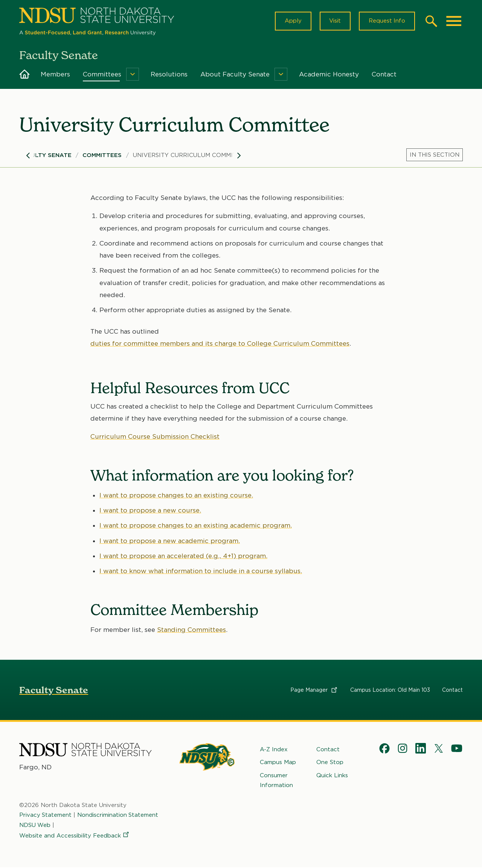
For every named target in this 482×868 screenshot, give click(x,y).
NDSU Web (35, 825)
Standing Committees (191, 630)
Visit (335, 21)
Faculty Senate (45, 156)
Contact (384, 75)
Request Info (387, 21)
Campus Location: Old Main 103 (390, 690)
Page (314, 690)
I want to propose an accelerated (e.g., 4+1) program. (183, 556)
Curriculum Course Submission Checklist (155, 437)
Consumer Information (276, 780)
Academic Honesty (329, 75)
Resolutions (169, 75)
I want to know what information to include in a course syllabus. (201, 571)
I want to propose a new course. (150, 511)
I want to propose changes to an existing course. (176, 496)
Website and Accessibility (75, 836)
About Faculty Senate (235, 75)
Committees (102, 75)
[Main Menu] (454, 21)
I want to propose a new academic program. (170, 541)
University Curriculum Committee (190, 156)
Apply (292, 21)
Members (55, 75)
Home (24, 75)
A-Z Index (274, 750)
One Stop (330, 763)
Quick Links (332, 775)
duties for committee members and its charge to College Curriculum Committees (220, 344)
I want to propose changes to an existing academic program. (196, 526)
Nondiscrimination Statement (118, 815)
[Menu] (133, 75)
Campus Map (278, 763)
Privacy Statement (46, 815)
